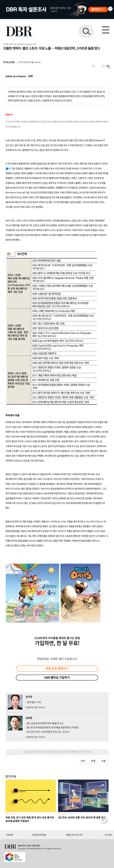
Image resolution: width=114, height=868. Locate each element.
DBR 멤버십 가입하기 (57, 677)
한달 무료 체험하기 (57, 668)
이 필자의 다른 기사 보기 (35, 707)
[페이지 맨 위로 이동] (104, 820)
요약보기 (108, 66)
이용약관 (10, 835)
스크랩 (103, 66)
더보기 (94, 66)
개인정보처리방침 (39, 835)
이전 (83, 761)
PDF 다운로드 (98, 66)
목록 (93, 761)
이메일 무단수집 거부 (74, 835)
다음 (104, 761)
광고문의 (108, 835)
